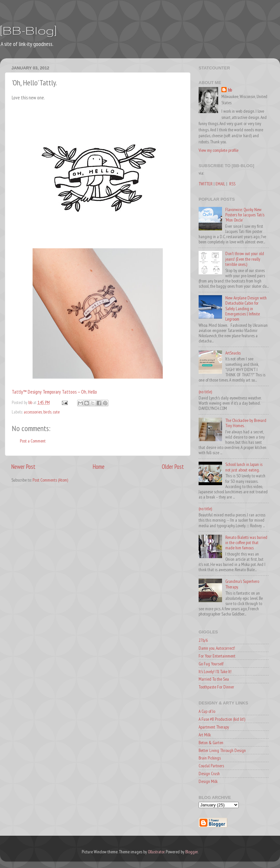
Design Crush (209, 774)
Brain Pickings (210, 758)
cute (56, 412)
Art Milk (205, 735)
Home (99, 467)
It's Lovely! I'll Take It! (215, 672)
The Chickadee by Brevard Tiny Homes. (246, 423)
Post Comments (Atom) (50, 480)
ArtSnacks (233, 353)
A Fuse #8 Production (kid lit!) (222, 719)
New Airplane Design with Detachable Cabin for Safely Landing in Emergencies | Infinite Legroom (246, 308)
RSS (232, 184)
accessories (33, 412)
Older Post (173, 467)
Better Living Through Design (222, 750)
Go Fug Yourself (211, 664)
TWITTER (206, 184)
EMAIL (220, 184)
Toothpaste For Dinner (216, 687)
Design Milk (208, 781)
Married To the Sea (214, 679)
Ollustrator (156, 852)
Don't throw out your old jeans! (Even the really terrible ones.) (245, 259)
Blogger (191, 852)
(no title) (205, 392)
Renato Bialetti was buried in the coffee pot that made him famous (246, 542)
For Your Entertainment (217, 656)
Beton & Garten (211, 743)
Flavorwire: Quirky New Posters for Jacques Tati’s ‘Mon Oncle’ (245, 215)
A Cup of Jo (207, 711)
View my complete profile (218, 150)
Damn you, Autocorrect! (217, 648)
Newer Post (23, 467)
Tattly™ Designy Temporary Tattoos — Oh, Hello (54, 392)
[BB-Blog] (28, 30)
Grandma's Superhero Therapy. (242, 584)
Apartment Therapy (214, 727)
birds (47, 412)
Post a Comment (33, 441)
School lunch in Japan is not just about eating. (244, 467)
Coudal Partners (211, 766)
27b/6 (203, 640)
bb (230, 90)
